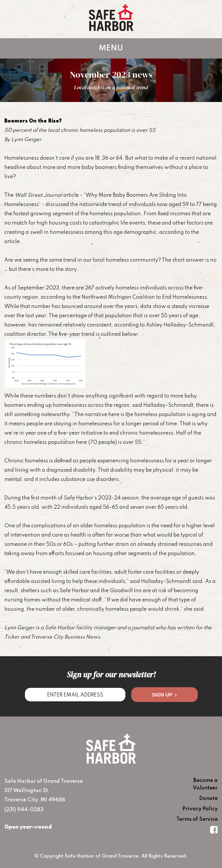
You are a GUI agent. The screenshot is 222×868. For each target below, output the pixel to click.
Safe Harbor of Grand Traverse (111, 18)
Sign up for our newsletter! (111, 675)
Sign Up (164, 695)
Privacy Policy (200, 809)
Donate (208, 798)
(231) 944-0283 (24, 810)
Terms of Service (197, 819)
